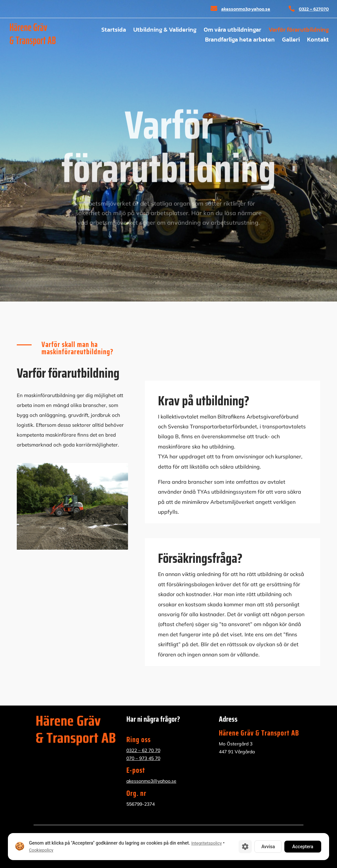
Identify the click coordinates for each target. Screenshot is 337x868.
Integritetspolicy (207, 843)
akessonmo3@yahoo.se (246, 9)
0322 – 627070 (314, 9)
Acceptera (303, 847)
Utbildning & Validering (165, 31)
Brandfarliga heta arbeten (240, 41)
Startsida (114, 31)
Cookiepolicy (41, 850)
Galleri (291, 41)
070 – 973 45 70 (143, 758)
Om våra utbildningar (233, 31)
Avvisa (268, 847)
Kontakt (318, 41)
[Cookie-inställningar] (245, 847)
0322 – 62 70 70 (143, 750)
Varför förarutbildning (299, 31)
